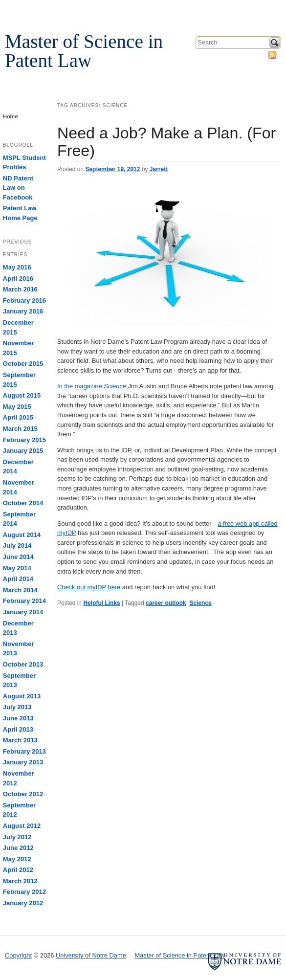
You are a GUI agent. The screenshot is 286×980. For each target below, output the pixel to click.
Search (275, 43)
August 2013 (22, 696)
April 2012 (18, 870)
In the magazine (92, 386)
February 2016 (24, 301)
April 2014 (18, 579)
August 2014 (22, 535)
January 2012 (23, 903)
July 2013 (17, 707)
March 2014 (20, 590)
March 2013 (20, 740)
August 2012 (22, 826)
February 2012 (24, 892)
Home (11, 116)
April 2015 (18, 417)
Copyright (18, 955)
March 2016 (20, 289)
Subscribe (272, 55)
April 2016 (18, 278)
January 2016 (23, 311)
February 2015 (24, 440)
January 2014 (23, 612)
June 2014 (18, 557)
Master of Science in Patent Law (84, 51)
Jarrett (159, 169)
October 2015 (23, 364)
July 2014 (17, 546)
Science (200, 603)
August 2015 (22, 395)
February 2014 (24, 601)
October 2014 (23, 503)
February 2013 (24, 751)
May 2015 (17, 407)
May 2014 (17, 568)
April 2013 (18, 729)
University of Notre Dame (81, 10)
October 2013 (23, 664)
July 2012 (17, 837)
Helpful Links (101, 603)
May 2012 (17, 859)
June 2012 (18, 848)
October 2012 (23, 794)
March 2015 (20, 429)
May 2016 (17, 267)
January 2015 (23, 451)
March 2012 (20, 881)
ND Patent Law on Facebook (18, 188)
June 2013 (18, 718)
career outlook (166, 603)
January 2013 (23, 762)
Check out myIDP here (89, 587)
